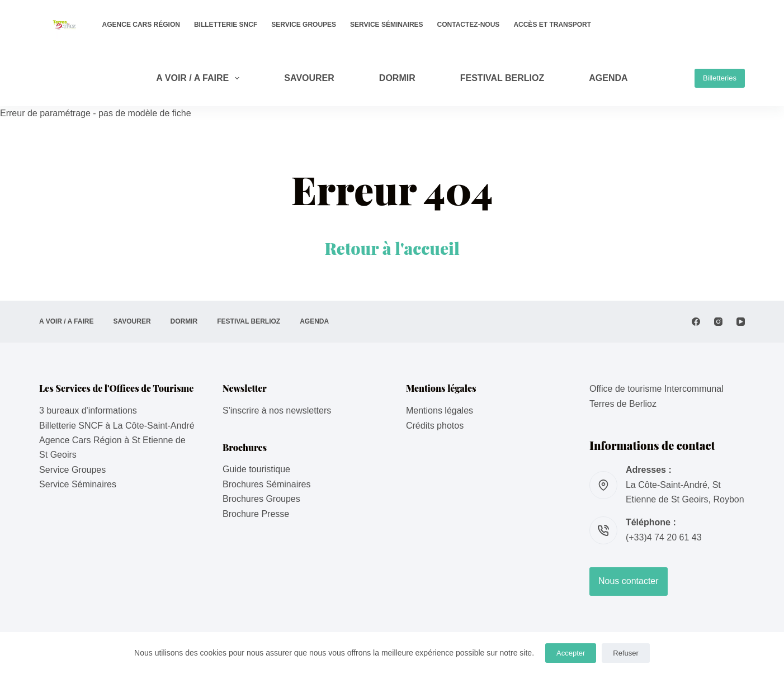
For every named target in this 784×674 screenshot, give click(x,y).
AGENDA (608, 78)
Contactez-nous (469, 25)
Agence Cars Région (141, 25)
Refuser (626, 653)
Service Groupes (304, 25)
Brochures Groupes (261, 499)
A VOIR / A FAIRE (200, 78)
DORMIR (397, 78)
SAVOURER (309, 78)
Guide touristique (256, 469)
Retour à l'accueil (392, 248)
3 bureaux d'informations (88, 410)
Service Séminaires (386, 25)
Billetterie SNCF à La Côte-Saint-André (117, 426)
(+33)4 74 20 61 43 (664, 537)
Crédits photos (435, 426)
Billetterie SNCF (226, 25)
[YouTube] (741, 322)
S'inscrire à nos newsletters (277, 410)
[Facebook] (696, 322)
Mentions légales (440, 410)
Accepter (571, 653)
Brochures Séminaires (266, 484)
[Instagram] (718, 322)
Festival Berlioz (502, 78)
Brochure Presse (256, 514)
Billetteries (720, 78)
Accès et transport (552, 25)
